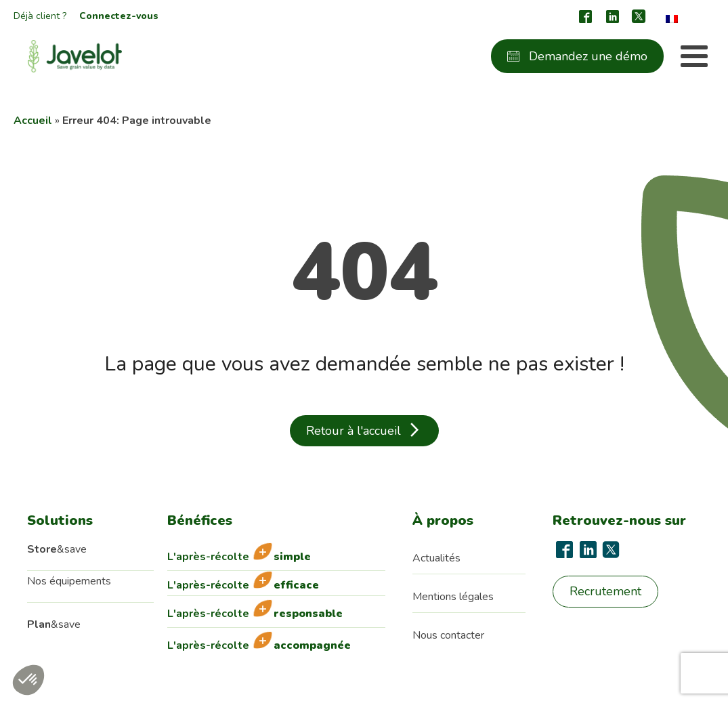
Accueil (33, 121)
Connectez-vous (119, 16)
